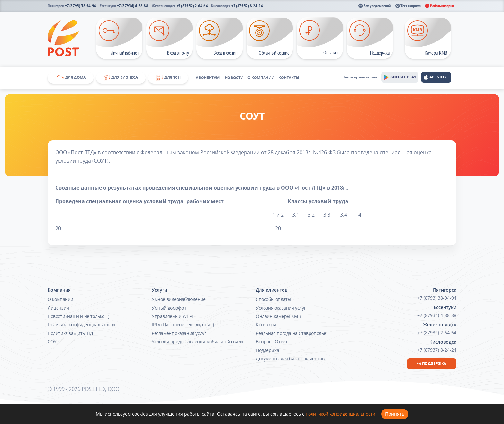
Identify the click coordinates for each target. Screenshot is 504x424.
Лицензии (58, 308)
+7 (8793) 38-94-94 (81, 6)
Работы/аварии (439, 6)
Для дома (71, 78)
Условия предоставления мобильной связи (197, 342)
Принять (395, 414)
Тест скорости (408, 6)
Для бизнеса (121, 78)
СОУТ (53, 342)
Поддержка (267, 350)
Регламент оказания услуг (179, 333)
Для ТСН (168, 78)
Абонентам (207, 78)
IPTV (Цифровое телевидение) (183, 325)
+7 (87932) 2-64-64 (192, 6)
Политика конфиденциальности (81, 325)
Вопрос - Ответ (272, 342)
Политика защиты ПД (70, 333)
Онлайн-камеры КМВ (278, 316)
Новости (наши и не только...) (78, 316)
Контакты (289, 78)
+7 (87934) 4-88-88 (133, 6)
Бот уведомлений (374, 6)
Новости (234, 78)
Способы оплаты (273, 299)
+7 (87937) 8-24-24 (247, 6)
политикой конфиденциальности (341, 414)
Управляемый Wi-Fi (172, 316)
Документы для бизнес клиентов (290, 359)
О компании (261, 78)
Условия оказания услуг (281, 308)
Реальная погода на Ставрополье (291, 333)
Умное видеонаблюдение (179, 299)
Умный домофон (169, 308)
